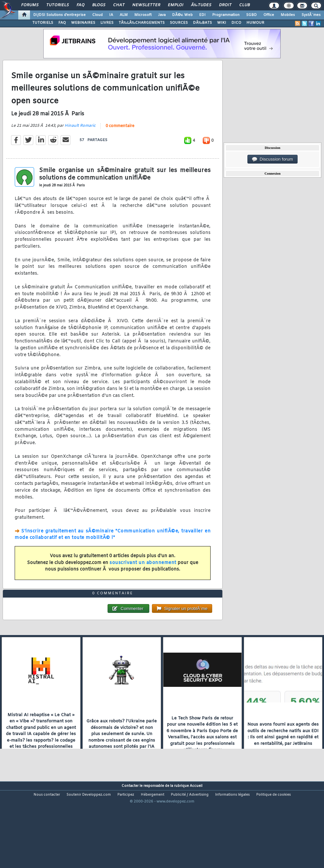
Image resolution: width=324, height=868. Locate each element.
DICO (236, 23)
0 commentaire (120, 138)
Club (244, 5)
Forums (30, 5)
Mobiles (288, 15)
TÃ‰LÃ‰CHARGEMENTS (142, 23)
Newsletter (146, 5)
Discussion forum (272, 159)
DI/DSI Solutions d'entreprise (59, 15)
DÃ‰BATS (202, 23)
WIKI (222, 23)
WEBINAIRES (83, 23)
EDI (202, 15)
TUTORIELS (43, 23)
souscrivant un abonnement (143, 575)
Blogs (99, 5)
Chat (119, 5)
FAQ (81, 5)
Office (269, 15)
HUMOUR (255, 23)
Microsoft (143, 15)
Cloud (97, 15)
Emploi (176, 5)
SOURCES (179, 23)
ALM (124, 15)
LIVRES (107, 23)
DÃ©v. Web (182, 15)
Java (162, 15)
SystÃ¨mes (311, 15)
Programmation (226, 15)
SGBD (251, 15)
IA (111, 15)
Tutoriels (58, 5)
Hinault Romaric (80, 138)
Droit (225, 5)
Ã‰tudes (201, 5)
